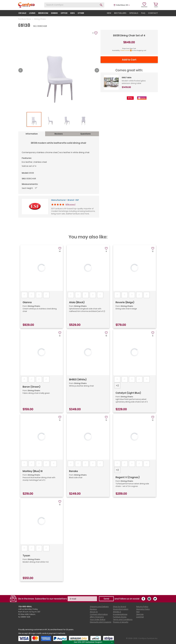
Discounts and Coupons (101, 622)
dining (54, 13)
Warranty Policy (143, 609)
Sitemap (140, 614)
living (32, 13)
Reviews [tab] (59, 134)
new (109, 13)
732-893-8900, (25, 607)
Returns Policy (142, 607)
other (81, 13)
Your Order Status (98, 619)
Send (106, 599)
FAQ (138, 612)
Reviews (93, 609)
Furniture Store (25, 19)
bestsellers (120, 13)
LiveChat (140, 617)
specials (134, 13)
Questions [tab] (85, 134)
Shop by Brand (119, 607)
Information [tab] (32, 134)
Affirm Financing (97, 617)
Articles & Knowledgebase (120, 613)
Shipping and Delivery (99, 607)
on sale (22, 13)
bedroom (43, 13)
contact (153, 13)
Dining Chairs (40, 19)
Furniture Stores (120, 617)
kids (73, 13)
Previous (21, 70)
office (64, 13)
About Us (94, 612)
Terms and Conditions (123, 619)
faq (143, 13)
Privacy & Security (121, 622)
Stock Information (121, 609)
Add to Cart (129, 60)
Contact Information (99, 614)
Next (97, 70)
